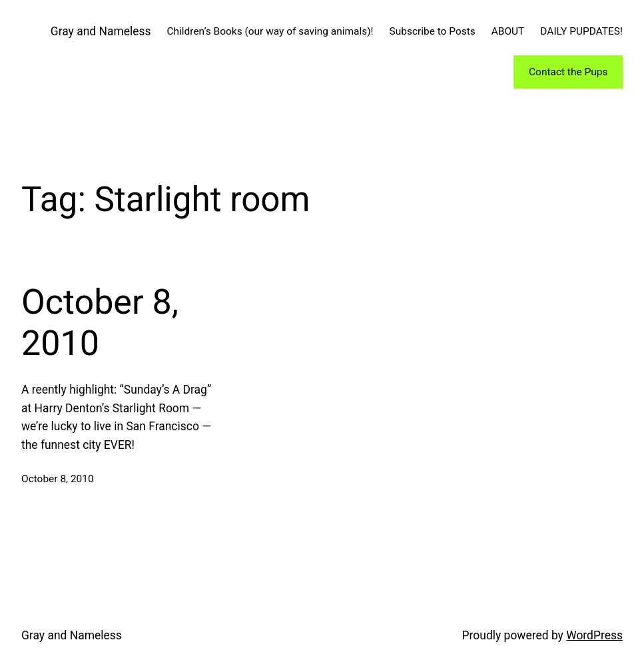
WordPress (594, 635)
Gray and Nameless (101, 31)
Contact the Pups (568, 72)
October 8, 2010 (100, 323)
